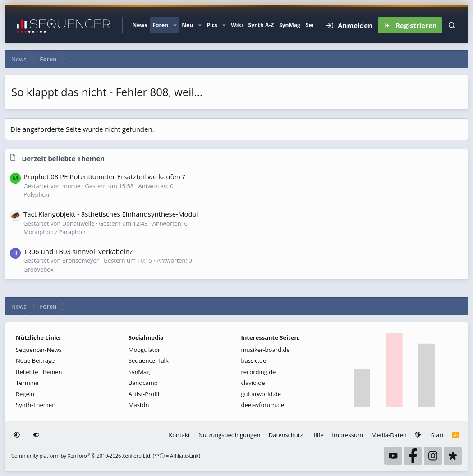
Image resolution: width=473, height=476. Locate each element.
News (140, 25)
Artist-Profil (144, 394)
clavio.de (253, 383)
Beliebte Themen (39, 372)
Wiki (237, 25)
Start (438, 435)
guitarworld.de (261, 394)
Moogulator (145, 350)
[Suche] (452, 25)
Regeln (25, 394)
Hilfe (317, 435)
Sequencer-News (39, 350)
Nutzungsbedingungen (229, 435)
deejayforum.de (263, 405)
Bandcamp (143, 383)
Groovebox (39, 269)
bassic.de (254, 360)
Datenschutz (286, 435)
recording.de (259, 372)
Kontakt (179, 435)
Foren (160, 25)
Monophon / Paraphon (55, 232)
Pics (212, 25)
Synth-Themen (36, 405)
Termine (27, 383)
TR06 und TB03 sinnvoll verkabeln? (78, 251)
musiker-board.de (266, 350)
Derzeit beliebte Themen (63, 158)
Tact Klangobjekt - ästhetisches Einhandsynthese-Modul (111, 214)
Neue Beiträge (35, 360)
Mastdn (139, 405)
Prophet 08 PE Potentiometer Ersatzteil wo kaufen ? (104, 176)
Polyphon (36, 194)
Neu (187, 25)
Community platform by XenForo (81, 455)
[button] (175, 25)
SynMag (290, 25)
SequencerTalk (149, 360)
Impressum (347, 435)
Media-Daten (389, 435)
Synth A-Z (261, 25)
